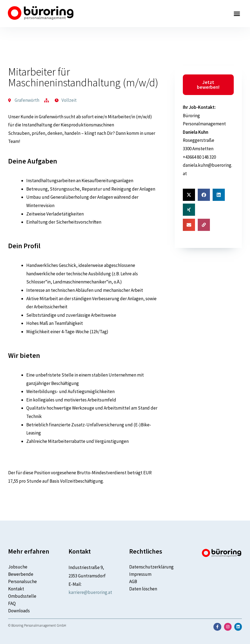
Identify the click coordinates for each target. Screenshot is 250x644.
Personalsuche (22, 581)
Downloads (19, 611)
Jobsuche (18, 567)
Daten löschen (143, 589)
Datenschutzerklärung (151, 567)
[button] (237, 14)
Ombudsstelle (22, 596)
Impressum (140, 574)
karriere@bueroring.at (90, 592)
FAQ (12, 603)
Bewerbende (21, 574)
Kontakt (16, 589)
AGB (133, 581)
